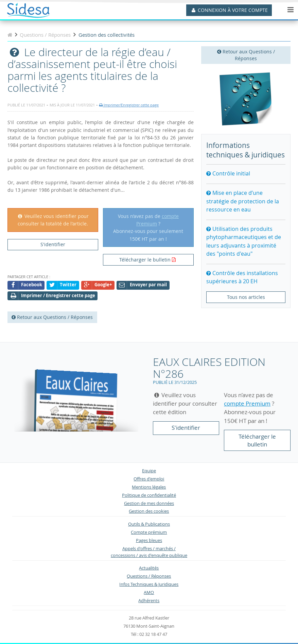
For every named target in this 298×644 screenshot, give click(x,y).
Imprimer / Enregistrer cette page (53, 296)
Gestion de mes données (149, 503)
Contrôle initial (228, 173)
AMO (149, 592)
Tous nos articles (246, 297)
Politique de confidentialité (149, 495)
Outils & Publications (149, 524)
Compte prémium (149, 532)
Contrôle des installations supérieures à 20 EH (242, 277)
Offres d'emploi (149, 479)
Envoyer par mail (143, 285)
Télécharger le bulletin (145, 260)
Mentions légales (149, 487)
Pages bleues (149, 540)
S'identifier (53, 244)
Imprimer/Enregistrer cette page (129, 105)
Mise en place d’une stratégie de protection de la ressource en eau (243, 201)
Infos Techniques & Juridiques (149, 584)
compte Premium (247, 403)
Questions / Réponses (149, 576)
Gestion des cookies (149, 511)
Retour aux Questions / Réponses (246, 55)
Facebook (26, 285)
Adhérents (149, 601)
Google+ (98, 285)
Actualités (149, 568)
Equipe (149, 471)
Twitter (63, 285)
